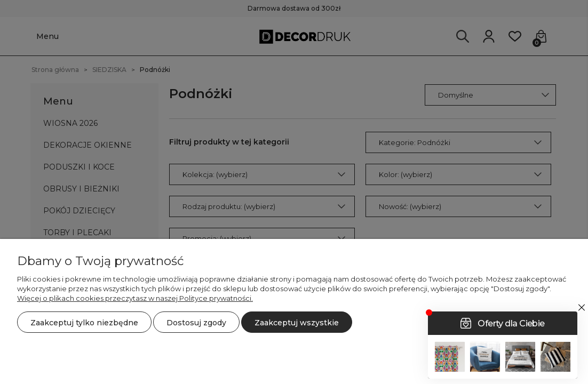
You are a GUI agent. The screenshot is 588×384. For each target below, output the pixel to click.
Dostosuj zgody (196, 323)
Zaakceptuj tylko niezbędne (84, 323)
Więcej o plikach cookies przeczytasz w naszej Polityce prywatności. (135, 298)
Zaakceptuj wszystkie (297, 323)
